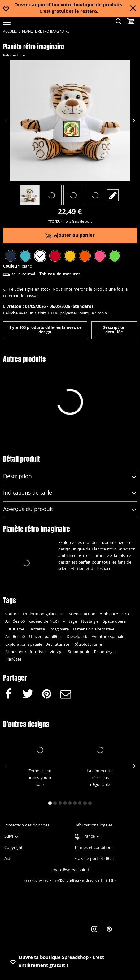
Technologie (105, 652)
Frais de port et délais (95, 859)
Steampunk (79, 652)
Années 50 (15, 637)
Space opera (114, 622)
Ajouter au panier (70, 236)
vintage (57, 652)
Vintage (70, 622)
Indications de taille (70, 494)
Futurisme (15, 630)
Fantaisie (37, 630)
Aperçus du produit (70, 510)
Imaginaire (59, 630)
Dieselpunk (77, 637)
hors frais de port (78, 222)
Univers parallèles (46, 637)
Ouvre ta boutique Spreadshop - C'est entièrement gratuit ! (57, 962)
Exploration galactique (44, 614)
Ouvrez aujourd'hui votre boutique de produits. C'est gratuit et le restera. (69, 9)
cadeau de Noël (44, 622)
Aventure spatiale (108, 637)
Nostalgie (90, 622)
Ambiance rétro (114, 614)
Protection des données (27, 826)
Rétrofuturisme (88, 645)
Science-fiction (82, 614)
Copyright (13, 848)
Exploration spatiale (24, 645)
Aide (8, 859)
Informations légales (93, 826)
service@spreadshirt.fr (70, 870)
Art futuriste (58, 645)
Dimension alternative (94, 630)
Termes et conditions (94, 848)
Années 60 (15, 622)
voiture (12, 614)
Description (70, 477)
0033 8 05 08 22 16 (70, 881)
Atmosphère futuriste (25, 652)
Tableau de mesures (60, 274)
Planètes (13, 660)
